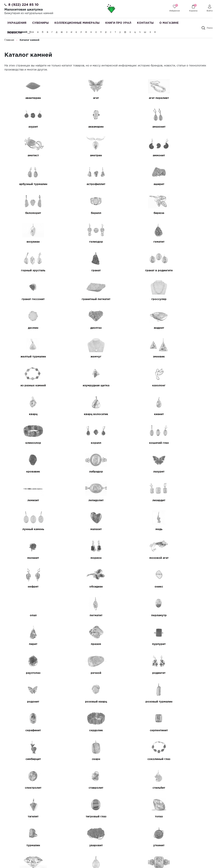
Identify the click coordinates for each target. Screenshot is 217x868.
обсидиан (28, 472)
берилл (82, 184)
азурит (189, 98)
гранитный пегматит (135, 242)
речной (82, 529)
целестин (28, 759)
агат (82, 98)
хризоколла (28, 730)
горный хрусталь (135, 213)
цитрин (82, 759)
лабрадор (28, 386)
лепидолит (189, 386)
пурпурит (189, 500)
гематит (82, 213)
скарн (135, 587)
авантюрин (28, 98)
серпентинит (28, 587)
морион (82, 443)
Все (32, 32)
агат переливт (135, 98)
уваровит (189, 644)
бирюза (135, 184)
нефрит (189, 443)
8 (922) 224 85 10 (23, 5)
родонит (189, 529)
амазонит (82, 127)
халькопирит (135, 702)
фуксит (189, 673)
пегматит (189, 472)
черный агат (82, 788)
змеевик (82, 299)
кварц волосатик (135, 328)
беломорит (28, 184)
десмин (28, 271)
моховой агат (135, 443)
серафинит (135, 558)
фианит (82, 673)
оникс (82, 472)
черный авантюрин (28, 788)
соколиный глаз (189, 587)
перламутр (28, 500)
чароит (189, 759)
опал (135, 472)
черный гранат (135, 788)
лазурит (82, 386)
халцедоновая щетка (82, 702)
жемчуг (28, 299)
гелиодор (28, 213)
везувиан (189, 184)
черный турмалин (189, 788)
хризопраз (135, 730)
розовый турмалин (82, 558)
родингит (135, 529)
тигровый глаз (28, 644)
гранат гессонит (82, 242)
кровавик (189, 357)
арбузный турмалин (82, 156)
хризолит (82, 730)
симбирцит (82, 587)
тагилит (189, 615)
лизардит (28, 414)
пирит (82, 500)
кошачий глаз (135, 357)
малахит (135, 414)
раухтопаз (28, 529)
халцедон (28, 702)
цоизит (135, 759)
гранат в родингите (28, 242)
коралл (82, 357)
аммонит (28, 156)
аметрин (189, 127)
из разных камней (135, 299)
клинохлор (28, 357)
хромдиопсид (189, 730)
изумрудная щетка (189, 299)
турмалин (135, 644)
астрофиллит (135, 156)
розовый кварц (28, 558)
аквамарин (28, 127)
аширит (189, 156)
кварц (82, 328)
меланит (28, 443)
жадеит (135, 271)
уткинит (28, 673)
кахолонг (28, 328)
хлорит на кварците (189, 702)
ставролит (82, 615)
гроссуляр (189, 242)
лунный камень (82, 414)
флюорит (135, 673)
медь (189, 414)
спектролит (28, 615)
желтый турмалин (189, 271)
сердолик (189, 558)
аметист (135, 127)
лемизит (135, 386)
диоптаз (82, 271)
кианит (189, 328)
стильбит (135, 615)
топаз (82, 644)
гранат (189, 213)
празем (135, 500)
